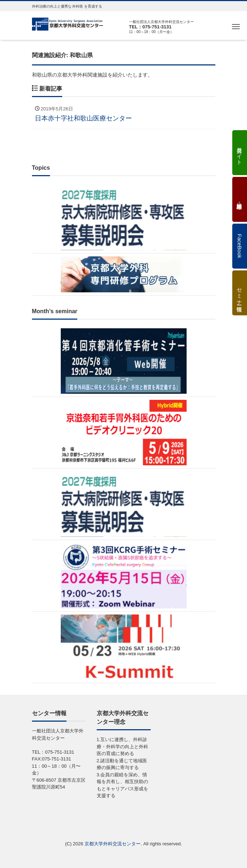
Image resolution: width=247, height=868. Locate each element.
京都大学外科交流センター (113, 844)
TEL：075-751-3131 (150, 27)
